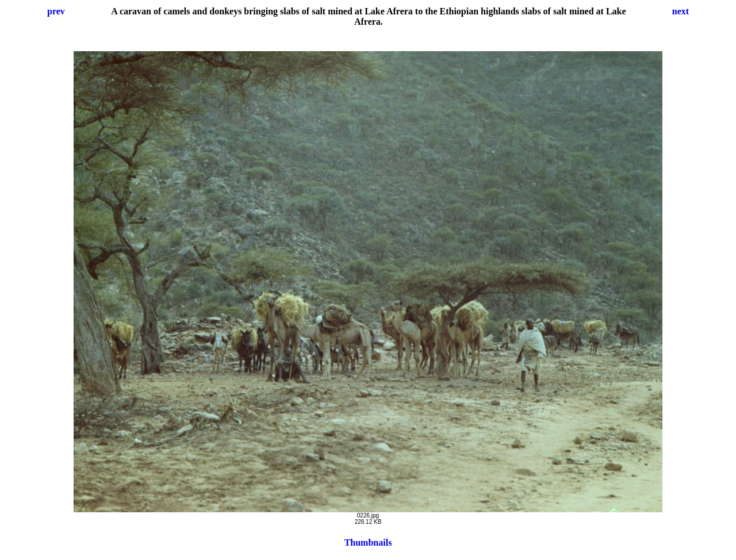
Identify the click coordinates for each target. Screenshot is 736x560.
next (681, 11)
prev (56, 11)
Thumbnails (368, 542)
